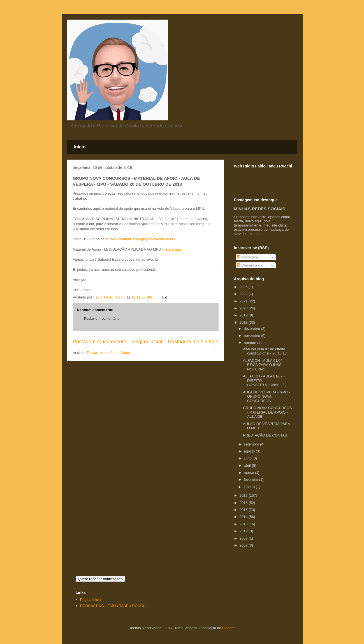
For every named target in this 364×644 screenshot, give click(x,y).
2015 (244, 510)
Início (80, 147)
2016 (244, 503)
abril (248, 466)
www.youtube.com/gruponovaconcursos (143, 239)
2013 (244, 524)
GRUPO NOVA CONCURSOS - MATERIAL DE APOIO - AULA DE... (267, 412)
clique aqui (173, 249)
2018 (244, 322)
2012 (244, 531)
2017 (244, 495)
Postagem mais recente (100, 342)
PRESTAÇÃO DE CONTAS (265, 435)
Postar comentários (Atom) (109, 353)
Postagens (248, 257)
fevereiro (251, 480)
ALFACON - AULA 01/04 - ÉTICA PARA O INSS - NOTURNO (264, 365)
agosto (250, 451)
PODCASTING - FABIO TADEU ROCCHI (113, 606)
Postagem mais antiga (193, 342)
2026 (244, 287)
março (249, 473)
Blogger (228, 628)
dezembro (252, 329)
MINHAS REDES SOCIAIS (260, 209)
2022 (244, 294)
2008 (244, 538)
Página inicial (147, 342)
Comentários (250, 265)
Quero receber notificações (100, 579)
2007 (244, 545)
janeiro (250, 487)
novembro (252, 336)
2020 (244, 308)
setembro (252, 444)
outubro (251, 343)
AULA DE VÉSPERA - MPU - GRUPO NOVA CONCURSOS (266, 396)
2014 (244, 517)
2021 (244, 301)
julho (248, 458)
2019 (244, 315)
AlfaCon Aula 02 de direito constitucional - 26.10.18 (265, 351)
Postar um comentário (102, 319)
